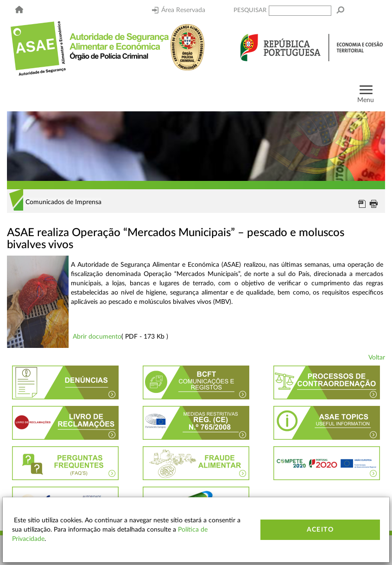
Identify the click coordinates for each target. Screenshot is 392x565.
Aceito (320, 530)
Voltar (377, 358)
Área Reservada (179, 10)
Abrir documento (97, 337)
